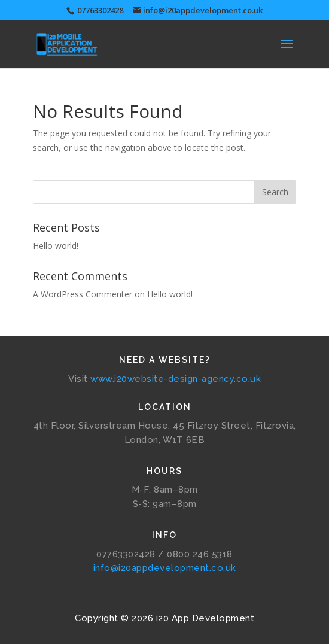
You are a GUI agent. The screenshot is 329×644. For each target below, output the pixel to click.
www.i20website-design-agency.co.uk (176, 379)
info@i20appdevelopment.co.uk (165, 568)
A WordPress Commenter (83, 294)
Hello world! (56, 246)
